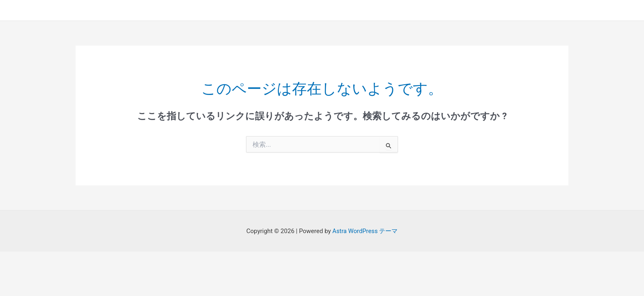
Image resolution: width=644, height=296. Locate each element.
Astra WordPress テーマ (365, 231)
